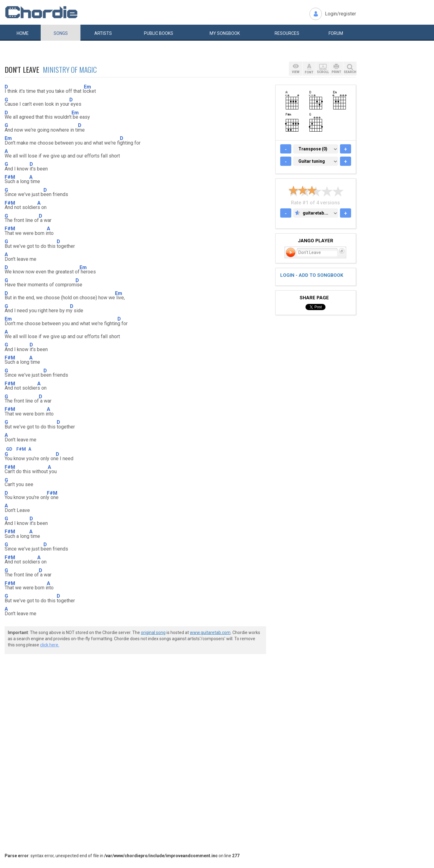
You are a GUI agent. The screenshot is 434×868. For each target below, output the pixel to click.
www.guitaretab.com (210, 633)
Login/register (340, 14)
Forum (336, 33)
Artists (103, 33)
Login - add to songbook (312, 275)
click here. (50, 645)
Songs (61, 33)
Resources (287, 33)
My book (225, 33)
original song (153, 633)
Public (159, 33)
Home (23, 33)
